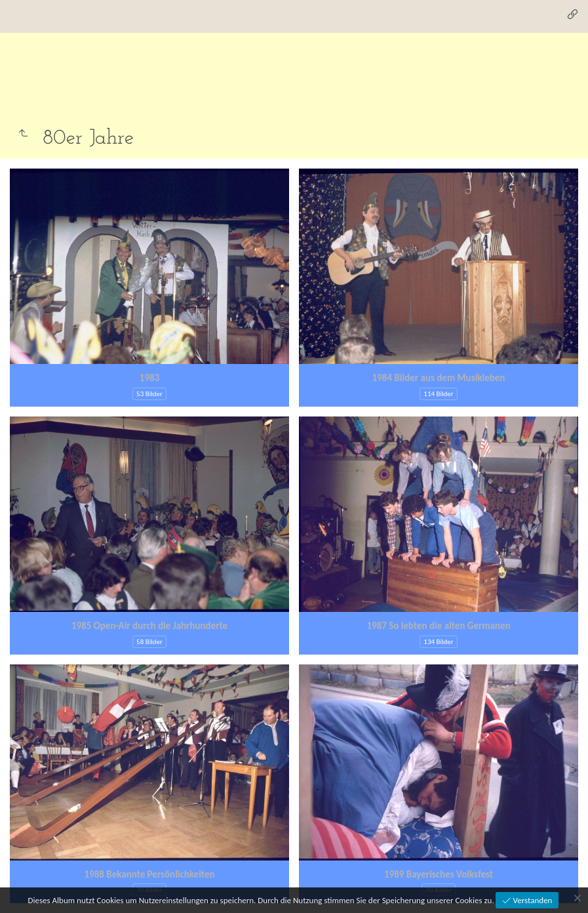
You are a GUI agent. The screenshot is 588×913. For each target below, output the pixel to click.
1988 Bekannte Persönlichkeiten (150, 874)
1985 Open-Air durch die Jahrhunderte (149, 626)
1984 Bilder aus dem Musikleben (439, 378)
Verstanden (532, 900)
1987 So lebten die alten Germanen (438, 626)
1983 (149, 378)
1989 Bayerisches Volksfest (439, 874)
